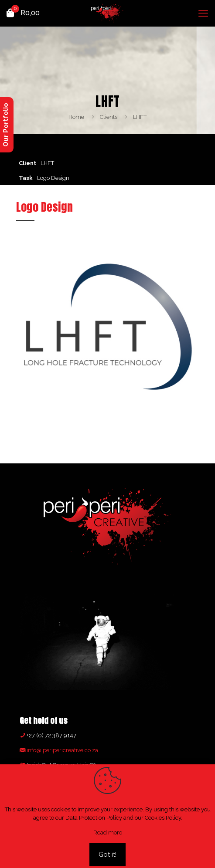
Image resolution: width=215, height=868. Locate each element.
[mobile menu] (203, 13)
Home (76, 117)
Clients (109, 117)
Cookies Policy (163, 818)
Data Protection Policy (94, 818)
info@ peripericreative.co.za (62, 750)
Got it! (107, 854)
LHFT (140, 117)
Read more (108, 833)
